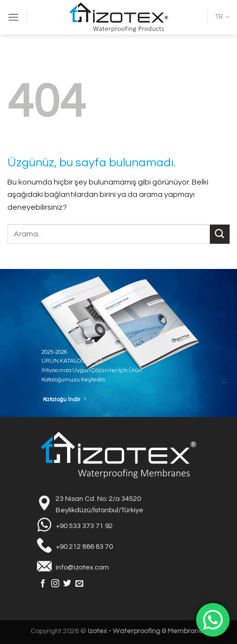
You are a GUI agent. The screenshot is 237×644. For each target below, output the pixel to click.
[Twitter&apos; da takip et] (67, 584)
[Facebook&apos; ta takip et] (43, 584)
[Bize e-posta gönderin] (79, 584)
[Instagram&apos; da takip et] (55, 584)
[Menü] (13, 17)
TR (222, 17)
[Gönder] (220, 234)
